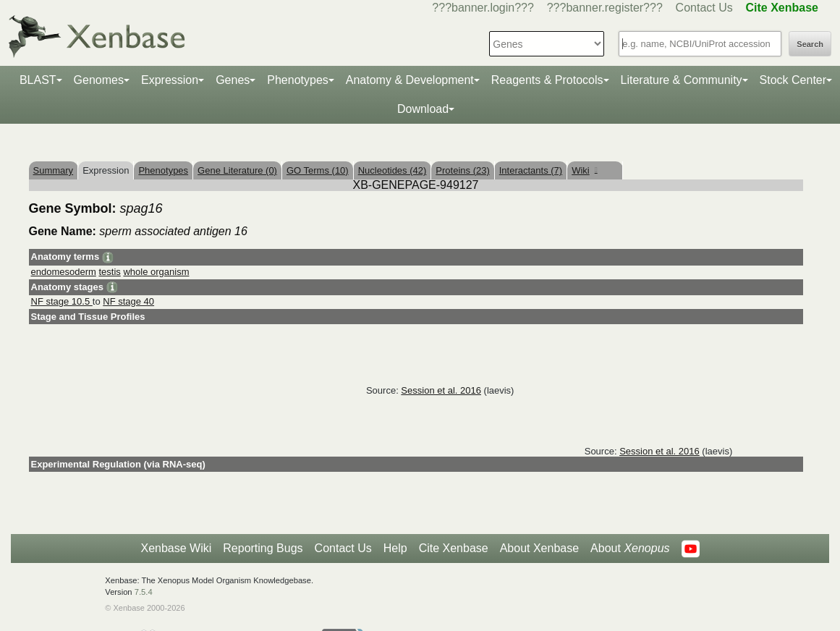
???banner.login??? (483, 8)
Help (395, 548)
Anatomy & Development (410, 80)
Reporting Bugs (263, 548)
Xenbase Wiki (176, 548)
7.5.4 (144, 592)
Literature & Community (682, 80)
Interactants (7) (531, 170)
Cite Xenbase (454, 548)
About (630, 549)
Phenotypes (298, 80)
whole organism (156, 272)
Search (810, 44)
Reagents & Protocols (547, 80)
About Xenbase (539, 548)
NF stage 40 (128, 301)
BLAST (38, 80)
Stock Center (793, 80)
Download (423, 109)
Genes (233, 80)
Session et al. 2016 (441, 390)
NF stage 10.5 (62, 301)
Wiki (584, 170)
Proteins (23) (462, 170)
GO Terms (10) (318, 170)
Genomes (99, 80)
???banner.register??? (605, 8)
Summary (54, 170)
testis (109, 272)
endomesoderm (64, 272)
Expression (170, 80)
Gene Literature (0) (237, 170)
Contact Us (704, 8)
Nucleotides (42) (393, 170)
